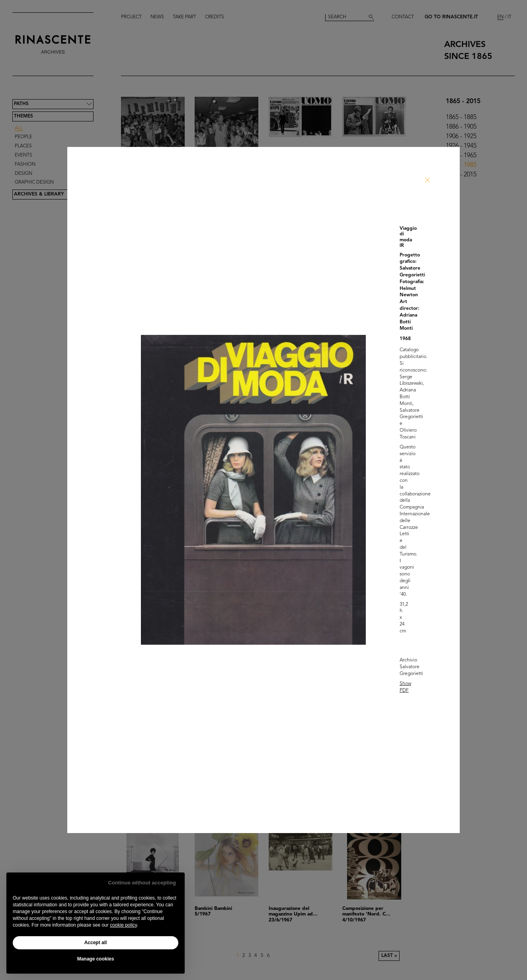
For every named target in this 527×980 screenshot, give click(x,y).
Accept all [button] (96, 943)
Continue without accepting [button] (142, 883)
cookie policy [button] (123, 925)
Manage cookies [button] (96, 959)
